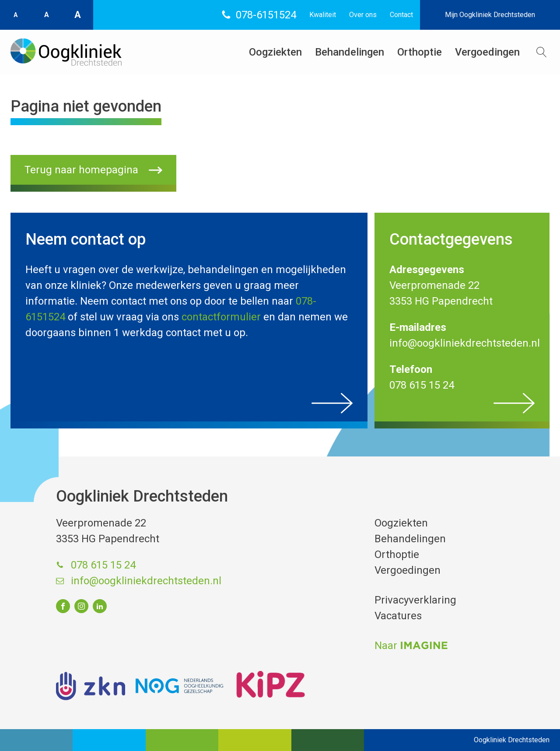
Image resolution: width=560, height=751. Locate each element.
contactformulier (221, 317)
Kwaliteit (323, 15)
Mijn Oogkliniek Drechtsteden (490, 15)
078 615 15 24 (103, 565)
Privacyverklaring (415, 600)
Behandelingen (350, 52)
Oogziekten (275, 52)
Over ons (363, 15)
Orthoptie (420, 52)
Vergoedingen (487, 52)
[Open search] (542, 52)
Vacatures (398, 616)
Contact (401, 15)
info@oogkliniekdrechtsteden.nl (146, 581)
